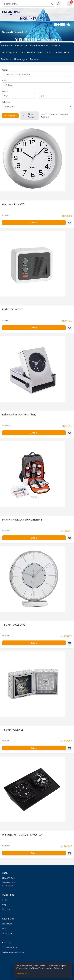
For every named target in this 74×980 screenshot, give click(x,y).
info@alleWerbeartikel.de (13, 952)
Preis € (5, 91)
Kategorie (6, 102)
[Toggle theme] (58, 4)
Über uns (6, 909)
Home (5, 900)
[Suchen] (52, 4)
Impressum (7, 924)
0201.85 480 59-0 (9, 948)
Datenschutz (21, 974)
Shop (4, 905)
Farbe (4, 81)
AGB (4, 928)
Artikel (5, 70)
